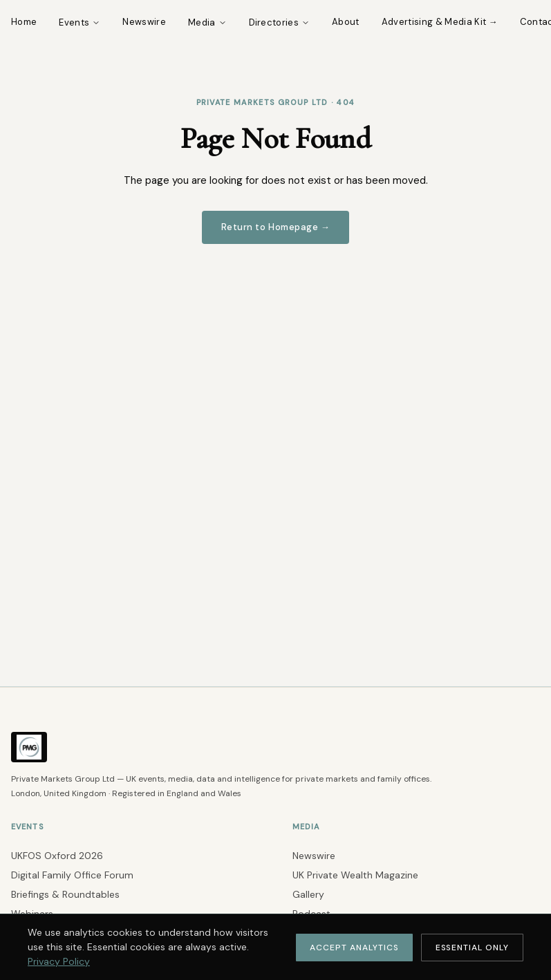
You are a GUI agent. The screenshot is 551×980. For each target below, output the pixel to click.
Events (80, 22)
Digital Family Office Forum (72, 875)
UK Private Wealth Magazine (355, 875)
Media (207, 22)
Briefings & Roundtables (65, 894)
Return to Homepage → (275, 227)
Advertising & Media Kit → (440, 22)
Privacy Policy (59, 961)
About (346, 22)
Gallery (308, 894)
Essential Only (472, 948)
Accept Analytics (354, 948)
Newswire (144, 22)
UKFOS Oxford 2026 (57, 856)
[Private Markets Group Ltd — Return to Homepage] (29, 764)
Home (24, 22)
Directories (280, 22)
